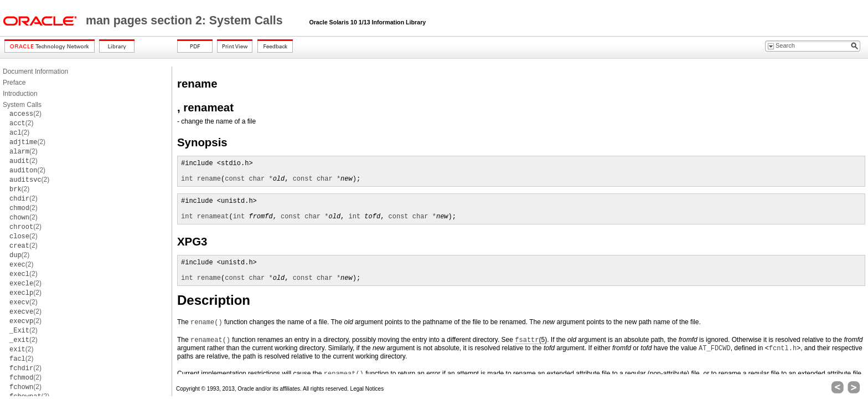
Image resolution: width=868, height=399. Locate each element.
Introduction (20, 94)
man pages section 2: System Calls (186, 21)
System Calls (22, 105)
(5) (531, 340)
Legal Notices (367, 389)
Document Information (35, 71)
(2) (25, 114)
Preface (14, 83)
